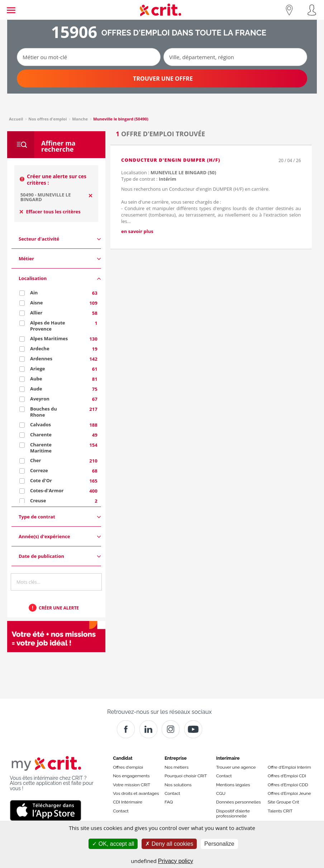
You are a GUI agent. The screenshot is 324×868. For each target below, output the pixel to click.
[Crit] (148, 729)
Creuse (38, 501)
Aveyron (40, 399)
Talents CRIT (280, 811)
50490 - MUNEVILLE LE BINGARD (46, 197)
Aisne (37, 303)
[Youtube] (193, 729)
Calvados (40, 424)
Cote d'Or (41, 480)
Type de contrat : (149, 179)
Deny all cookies (169, 844)
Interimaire (228, 758)
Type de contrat (60, 517)
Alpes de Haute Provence (48, 326)
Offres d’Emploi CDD (288, 785)
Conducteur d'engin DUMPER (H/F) (171, 160)
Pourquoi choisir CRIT (186, 776)
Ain (34, 293)
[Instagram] (171, 729)
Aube (36, 379)
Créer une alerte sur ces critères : (57, 179)
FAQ (169, 802)
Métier (60, 259)
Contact (121, 811)
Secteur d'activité (60, 239)
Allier (36, 313)
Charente (41, 435)
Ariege (38, 369)
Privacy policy (176, 861)
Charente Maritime (41, 448)
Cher (35, 460)
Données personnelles (239, 802)
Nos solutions (178, 785)
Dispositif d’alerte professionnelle (233, 814)
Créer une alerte (59, 608)
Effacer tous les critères (50, 212)
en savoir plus (137, 231)
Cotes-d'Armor (47, 490)
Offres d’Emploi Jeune (289, 793)
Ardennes (41, 359)
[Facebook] (126, 729)
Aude (36, 389)
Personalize (219, 844)
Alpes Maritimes (49, 338)
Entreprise (176, 758)
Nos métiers (177, 767)
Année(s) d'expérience (60, 537)
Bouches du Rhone (44, 412)
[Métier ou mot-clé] (89, 57)
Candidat (123, 758)
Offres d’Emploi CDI (287, 776)
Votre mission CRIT (132, 785)
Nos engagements (131, 776)
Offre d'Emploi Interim (289, 767)
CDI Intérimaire (128, 802)
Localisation (60, 278)
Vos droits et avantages (136, 793)
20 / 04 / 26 (290, 160)
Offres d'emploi (128, 767)
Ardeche (40, 348)
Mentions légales (233, 785)
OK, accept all (113, 844)
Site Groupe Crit (283, 802)
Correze (39, 470)
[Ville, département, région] (235, 57)
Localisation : (169, 172)
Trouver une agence (236, 767)
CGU (221, 793)
